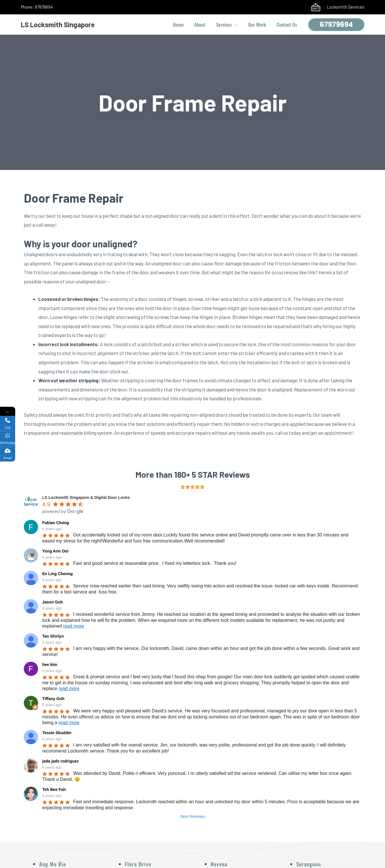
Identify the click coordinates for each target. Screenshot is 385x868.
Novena (219, 864)
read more (73, 626)
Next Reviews (193, 816)
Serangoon (309, 864)
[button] (237, 25)
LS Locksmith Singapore (58, 25)
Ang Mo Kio (53, 864)
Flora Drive (138, 864)
